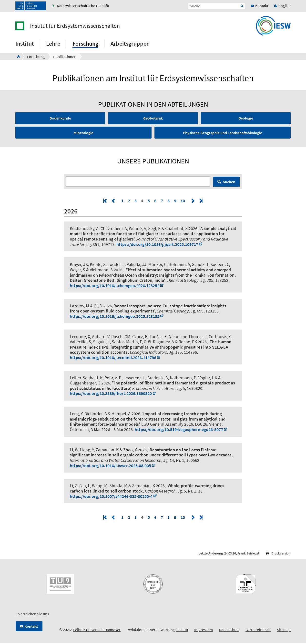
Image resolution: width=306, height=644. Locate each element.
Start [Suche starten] (242, 6)
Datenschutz (229, 631)
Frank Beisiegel (248, 554)
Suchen (229, 183)
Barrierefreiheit (258, 631)
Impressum (204, 631)
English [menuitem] (285, 6)
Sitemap (284, 631)
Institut (182, 631)
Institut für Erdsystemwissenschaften (75, 26)
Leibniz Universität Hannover (97, 631)
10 (183, 202)
